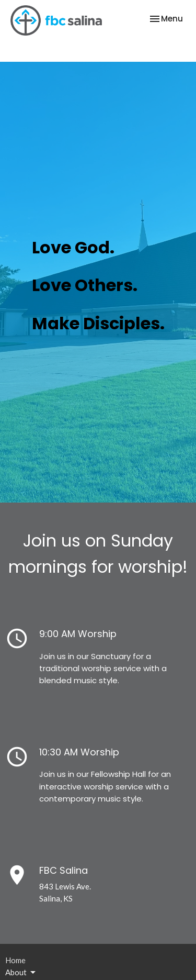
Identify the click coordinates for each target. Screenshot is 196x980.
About (21, 973)
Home (15, 960)
